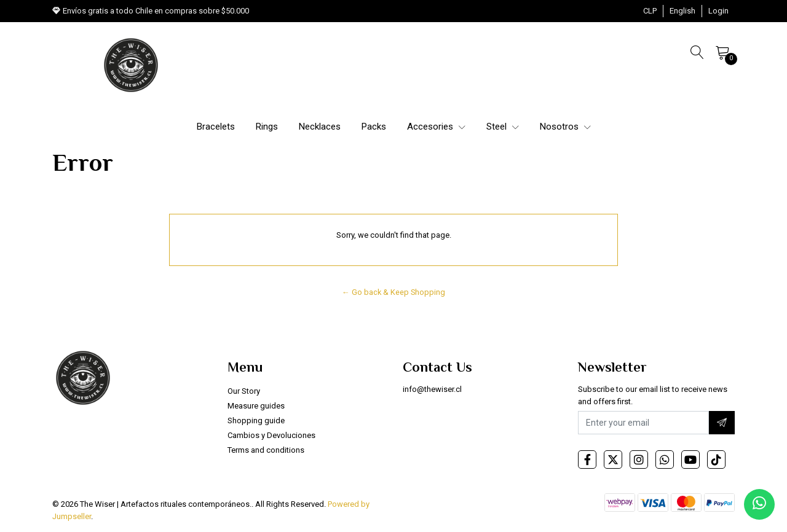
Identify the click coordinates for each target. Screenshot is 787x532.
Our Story (244, 391)
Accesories (436, 127)
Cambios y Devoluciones (271, 435)
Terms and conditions (266, 450)
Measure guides (256, 406)
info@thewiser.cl (432, 389)
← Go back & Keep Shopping (393, 292)
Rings (267, 127)
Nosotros (565, 127)
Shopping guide (256, 421)
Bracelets (216, 127)
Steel (503, 127)
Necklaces (320, 127)
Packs (374, 127)
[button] (650, 11)
